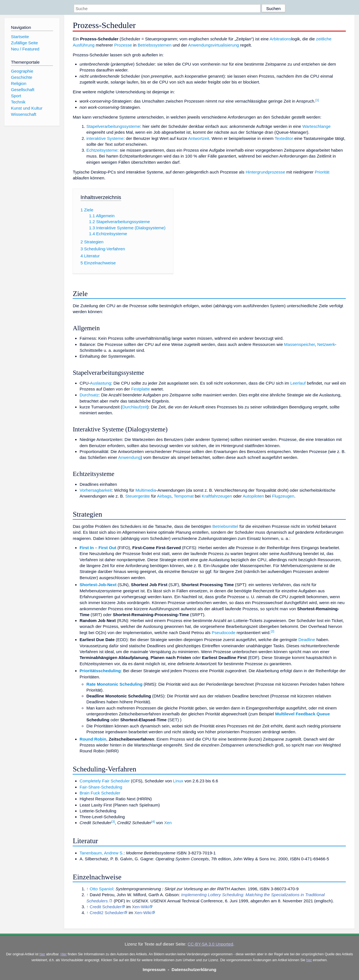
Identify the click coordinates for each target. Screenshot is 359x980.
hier (42, 954)
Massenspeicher (300, 344)
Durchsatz (89, 395)
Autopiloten (253, 496)
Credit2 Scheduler (107, 913)
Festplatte (141, 389)
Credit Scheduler (106, 907)
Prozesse (123, 45)
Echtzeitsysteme (102, 150)
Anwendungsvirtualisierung (214, 45)
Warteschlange (317, 126)
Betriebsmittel (225, 526)
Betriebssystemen (155, 45)
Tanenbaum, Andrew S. (102, 853)
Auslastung (101, 383)
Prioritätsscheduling (100, 671)
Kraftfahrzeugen (217, 496)
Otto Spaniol (102, 889)
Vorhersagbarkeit (96, 490)
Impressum (154, 969)
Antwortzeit (199, 138)
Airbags (164, 496)
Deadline (307, 640)
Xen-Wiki (140, 907)
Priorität (322, 172)
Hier (64, 954)
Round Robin (93, 739)
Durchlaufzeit (135, 407)
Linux (178, 781)
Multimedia (146, 490)
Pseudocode (224, 633)
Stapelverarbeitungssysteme (113, 126)
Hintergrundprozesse (265, 172)
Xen (168, 823)
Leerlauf (298, 383)
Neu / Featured (25, 49)
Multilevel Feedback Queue (302, 714)
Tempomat (184, 496)
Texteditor (284, 138)
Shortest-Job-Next (98, 585)
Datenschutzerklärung (194, 969)
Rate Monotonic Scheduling (114, 684)
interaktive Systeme (105, 138)
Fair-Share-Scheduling (101, 787)
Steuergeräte (138, 496)
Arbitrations (280, 39)
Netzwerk (326, 344)
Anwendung (129, 457)
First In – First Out (98, 548)
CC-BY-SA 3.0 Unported (210, 944)
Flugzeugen (283, 496)
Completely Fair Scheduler (105, 781)
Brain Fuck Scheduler (100, 793)
